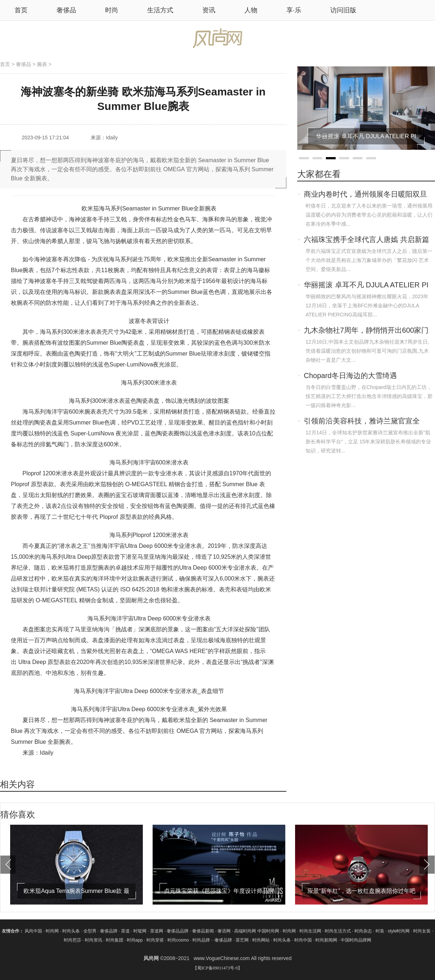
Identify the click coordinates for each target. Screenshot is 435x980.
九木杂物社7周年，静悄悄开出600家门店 (366, 331)
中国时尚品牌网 (356, 940)
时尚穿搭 (155, 940)
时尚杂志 (363, 931)
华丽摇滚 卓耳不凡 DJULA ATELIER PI (366, 285)
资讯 (209, 10)
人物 (251, 10)
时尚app (135, 940)
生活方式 (160, 10)
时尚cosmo (178, 940)
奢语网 (225, 931)
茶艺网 (243, 940)
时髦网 (140, 931)
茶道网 (157, 931)
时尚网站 (261, 940)
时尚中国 (303, 940)
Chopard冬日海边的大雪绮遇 (350, 376)
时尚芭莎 (72, 940)
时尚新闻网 (326, 940)
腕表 (42, 64)
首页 (5, 64)
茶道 (126, 931)
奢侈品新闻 (204, 931)
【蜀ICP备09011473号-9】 (217, 968)
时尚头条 (71, 931)
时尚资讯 (94, 940)
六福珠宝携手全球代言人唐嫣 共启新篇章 (366, 240)
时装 (380, 931)
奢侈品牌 (109, 931)
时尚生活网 (310, 931)
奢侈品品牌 (178, 931)
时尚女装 (422, 931)
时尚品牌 (201, 940)
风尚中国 (33, 931)
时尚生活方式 (338, 931)
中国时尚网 (268, 931)
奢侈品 (66, 10)
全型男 (90, 931)
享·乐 (294, 10)
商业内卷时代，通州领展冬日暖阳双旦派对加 (365, 195)
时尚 (112, 10)
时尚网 (52, 931)
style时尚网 (399, 931)
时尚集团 (115, 940)
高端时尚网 (245, 931)
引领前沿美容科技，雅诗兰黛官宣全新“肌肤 (362, 422)
